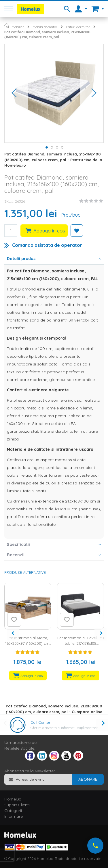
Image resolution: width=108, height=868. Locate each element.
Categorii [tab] (13, 811)
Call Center (40, 722)
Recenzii (16, 555)
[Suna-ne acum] (95, 846)
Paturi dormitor (78, 27)
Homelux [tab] (13, 799)
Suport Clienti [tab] (17, 805)
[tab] (54, 259)
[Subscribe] (88, 779)
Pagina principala (7, 26)
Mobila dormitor (45, 27)
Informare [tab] (14, 816)
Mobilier (18, 27)
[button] (16, 93)
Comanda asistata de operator (47, 245)
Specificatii (18, 544)
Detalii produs (21, 259)
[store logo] (31, 9)
